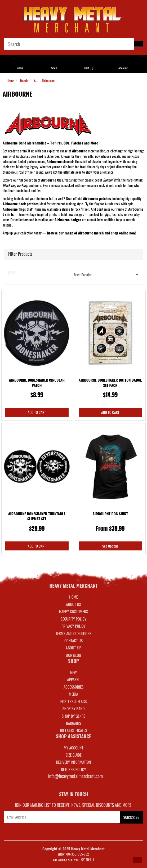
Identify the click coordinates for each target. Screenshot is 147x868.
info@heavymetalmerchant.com (76, 776)
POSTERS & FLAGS (74, 701)
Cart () (88, 68)
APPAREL (73, 679)
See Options (110, 546)
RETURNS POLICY (73, 769)
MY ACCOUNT (74, 748)
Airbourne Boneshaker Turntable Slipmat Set (37, 516)
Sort (57, 273)
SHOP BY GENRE (73, 716)
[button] (137, 860)
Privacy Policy (73, 626)
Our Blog (73, 655)
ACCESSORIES (74, 687)
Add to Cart (37, 412)
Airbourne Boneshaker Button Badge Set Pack (110, 383)
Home (10, 81)
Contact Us (73, 640)
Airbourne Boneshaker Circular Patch (37, 383)
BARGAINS (73, 723)
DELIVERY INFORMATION (74, 762)
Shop (54, 68)
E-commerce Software (66, 860)
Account (123, 68)
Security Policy (73, 619)
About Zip (73, 648)
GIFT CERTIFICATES (73, 730)
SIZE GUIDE (73, 755)
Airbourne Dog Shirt (110, 514)
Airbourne (48, 81)
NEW (73, 672)
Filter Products (20, 254)
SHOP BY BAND (74, 708)
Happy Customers (73, 611)
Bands (24, 81)
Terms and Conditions (73, 633)
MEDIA (73, 694)
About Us (73, 604)
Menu (20, 68)
